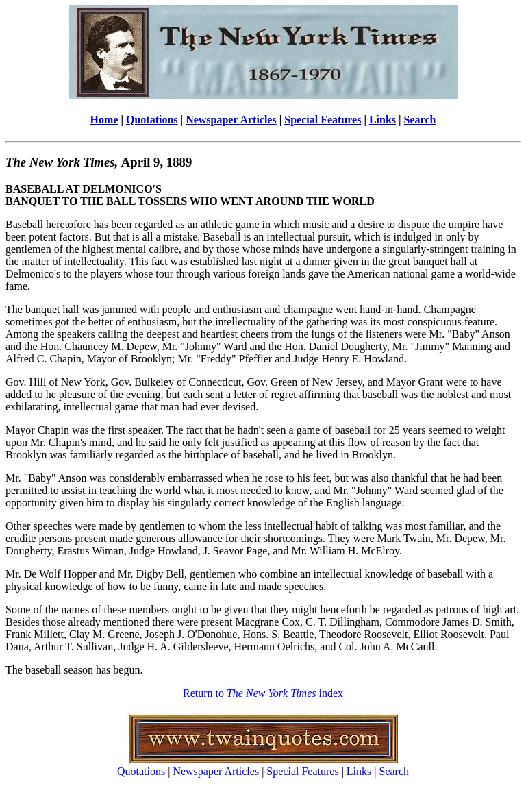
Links (383, 120)
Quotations (152, 120)
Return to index (263, 693)
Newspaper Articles (231, 120)
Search (420, 120)
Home (104, 120)
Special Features (323, 120)
